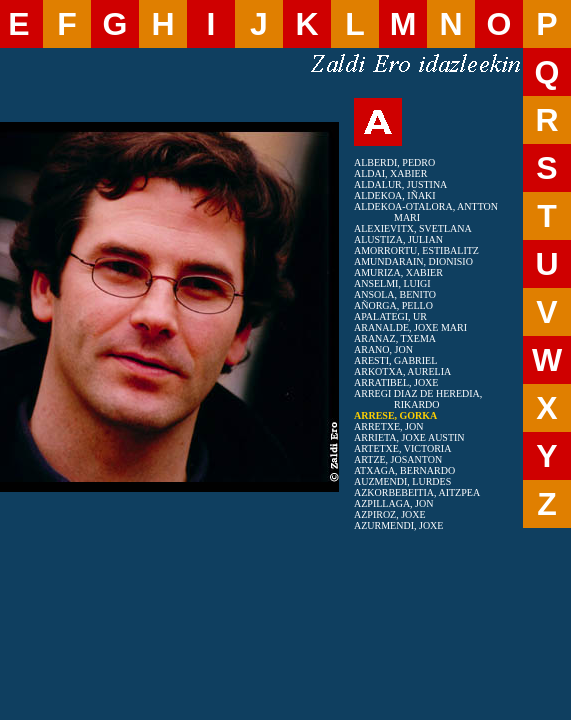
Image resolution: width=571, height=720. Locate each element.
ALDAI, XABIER (390, 173)
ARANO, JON (383, 349)
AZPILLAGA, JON (393, 503)
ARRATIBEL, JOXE (396, 382)
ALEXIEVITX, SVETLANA (413, 228)
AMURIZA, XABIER (398, 272)
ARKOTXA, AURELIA (402, 371)
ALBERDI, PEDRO (394, 162)
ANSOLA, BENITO (395, 294)
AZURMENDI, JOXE (398, 525)
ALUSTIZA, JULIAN (398, 239)
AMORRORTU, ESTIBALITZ (416, 250)
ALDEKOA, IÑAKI (395, 195)
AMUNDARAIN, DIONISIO (413, 261)
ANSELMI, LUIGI (392, 283)
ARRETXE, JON (388, 426)
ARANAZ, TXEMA (395, 338)
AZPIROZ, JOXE (390, 514)
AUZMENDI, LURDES (402, 481)
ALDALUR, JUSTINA (400, 184)
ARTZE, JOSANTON (398, 459)
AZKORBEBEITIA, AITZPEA (417, 492)
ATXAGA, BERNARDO (404, 470)
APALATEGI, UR (390, 316)
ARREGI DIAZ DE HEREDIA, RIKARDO (418, 399)
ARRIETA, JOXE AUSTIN (409, 437)
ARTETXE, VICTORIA (402, 448)
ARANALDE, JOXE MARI (410, 327)
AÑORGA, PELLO (393, 305)
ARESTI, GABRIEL (395, 360)
